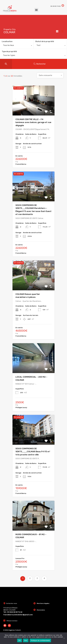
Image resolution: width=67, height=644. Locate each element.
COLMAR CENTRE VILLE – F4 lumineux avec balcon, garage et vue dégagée (33, 122)
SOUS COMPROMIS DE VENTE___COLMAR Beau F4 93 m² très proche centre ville (33, 452)
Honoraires (41, 610)
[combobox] (17, 46)
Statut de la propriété (45, 41)
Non (26, 640)
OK (20, 640)
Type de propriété (9, 52)
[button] (36, 10)
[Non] (64, 638)
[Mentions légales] (35, 603)
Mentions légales (43, 603)
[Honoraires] (35, 610)
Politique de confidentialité (40, 640)
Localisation (7, 41)
